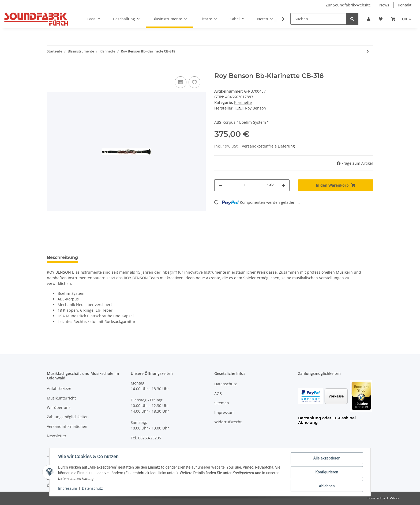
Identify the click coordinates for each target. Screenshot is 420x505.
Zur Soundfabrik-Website (348, 5)
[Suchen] (318, 19)
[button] (369, 19)
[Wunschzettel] (381, 19)
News (384, 5)
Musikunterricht (61, 398)
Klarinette (243, 102)
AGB (218, 393)
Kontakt (405, 5)
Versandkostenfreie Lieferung (268, 146)
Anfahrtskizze (59, 388)
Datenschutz (226, 384)
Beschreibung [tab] (62, 257)
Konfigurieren (327, 472)
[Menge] (245, 185)
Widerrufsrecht (228, 422)
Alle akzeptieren (327, 458)
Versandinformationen (67, 426)
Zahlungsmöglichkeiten (68, 417)
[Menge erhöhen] (283, 185)
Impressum (224, 412)
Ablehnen (327, 486)
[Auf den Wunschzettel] (194, 82)
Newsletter (57, 436)
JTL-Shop (392, 498)
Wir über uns (59, 407)
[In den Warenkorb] (51, 69)
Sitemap (222, 403)
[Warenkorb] (401, 19)
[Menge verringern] (220, 185)
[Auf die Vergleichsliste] (181, 82)
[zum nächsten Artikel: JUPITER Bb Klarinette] (368, 51)
